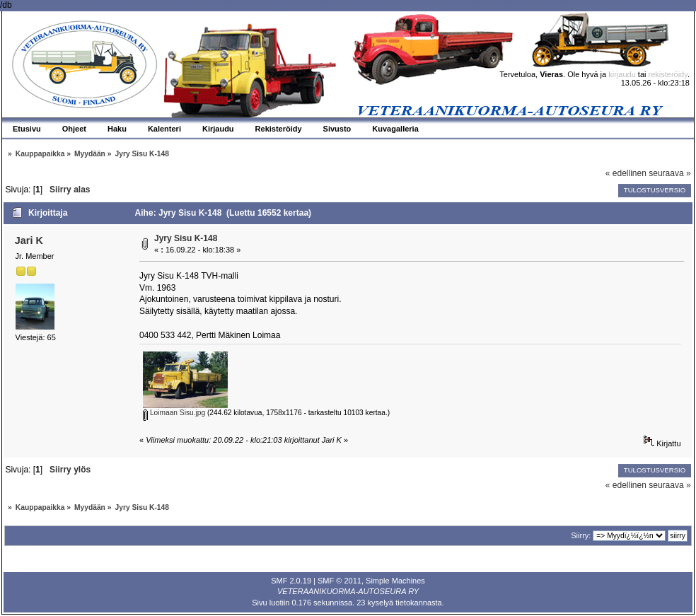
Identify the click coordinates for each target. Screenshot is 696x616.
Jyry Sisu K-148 (186, 238)
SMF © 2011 (340, 581)
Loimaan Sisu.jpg (174, 413)
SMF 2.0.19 (291, 581)
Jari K (29, 240)
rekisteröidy (668, 74)
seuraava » (669, 173)
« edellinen (626, 173)
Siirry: (581, 535)
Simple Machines (395, 581)
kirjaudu (622, 74)
